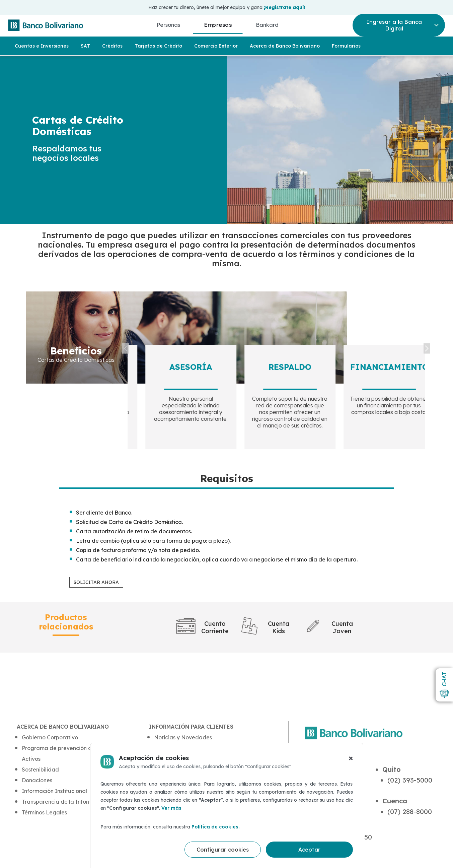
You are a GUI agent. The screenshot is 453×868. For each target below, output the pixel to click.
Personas (168, 25)
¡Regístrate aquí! (284, 7)
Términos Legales (44, 812)
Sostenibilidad (40, 770)
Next (427, 349)
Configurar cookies (223, 850)
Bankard (267, 25)
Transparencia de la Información (64, 802)
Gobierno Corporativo (50, 737)
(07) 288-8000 (410, 812)
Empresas (218, 25)
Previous (126, 349)
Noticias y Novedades (183, 737)
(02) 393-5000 (410, 780)
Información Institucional (54, 791)
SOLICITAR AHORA (96, 582)
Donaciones (37, 780)
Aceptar (309, 850)
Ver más (171, 808)
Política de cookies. (216, 827)
